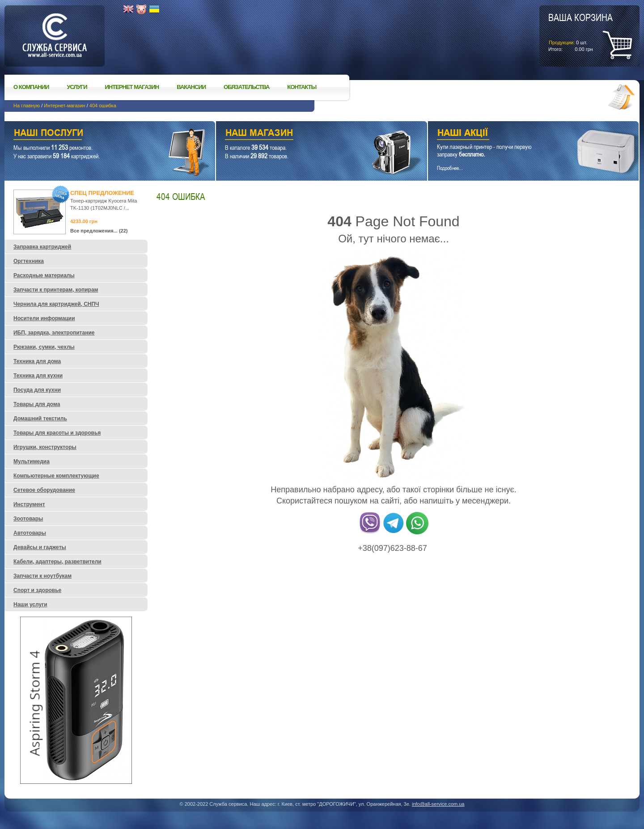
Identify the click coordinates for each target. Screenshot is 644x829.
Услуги (77, 87)
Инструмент (29, 504)
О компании (31, 87)
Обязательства (246, 87)
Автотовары (30, 533)
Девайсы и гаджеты (40, 547)
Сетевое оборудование (44, 490)
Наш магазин (306, 134)
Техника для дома (37, 361)
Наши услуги (99, 134)
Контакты (302, 87)
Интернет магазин (132, 87)
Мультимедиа (32, 461)
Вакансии (191, 87)
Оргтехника (29, 261)
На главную (27, 106)
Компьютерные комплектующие (56, 476)
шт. (580, 32)
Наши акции (521, 134)
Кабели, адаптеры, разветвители (57, 562)
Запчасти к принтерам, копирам (56, 290)
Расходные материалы (44, 275)
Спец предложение (102, 193)
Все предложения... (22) (99, 231)
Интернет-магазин (64, 106)
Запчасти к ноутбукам (42, 576)
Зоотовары (28, 519)
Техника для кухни (38, 376)
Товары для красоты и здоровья (57, 433)
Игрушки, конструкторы (45, 447)
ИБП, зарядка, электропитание (54, 333)
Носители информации (44, 318)
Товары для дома (37, 404)
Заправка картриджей (42, 247)
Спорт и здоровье (37, 590)
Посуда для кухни (37, 390)
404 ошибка (103, 106)
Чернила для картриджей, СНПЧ (56, 304)
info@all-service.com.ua (438, 804)
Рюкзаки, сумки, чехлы (44, 347)
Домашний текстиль (40, 419)
